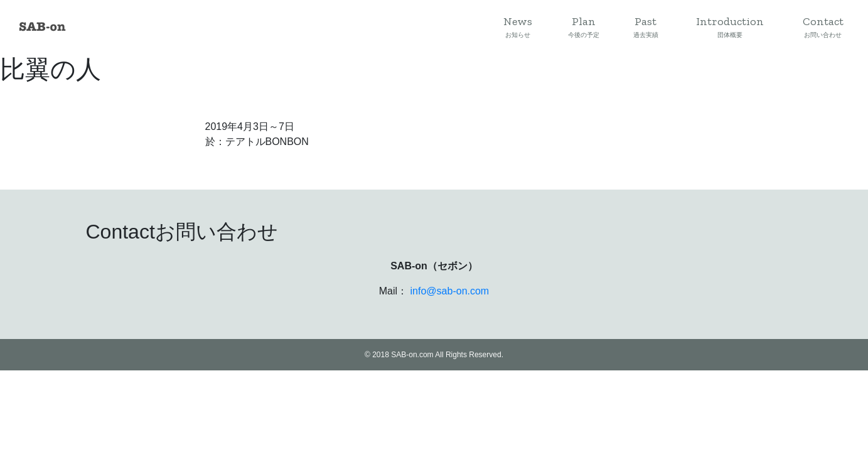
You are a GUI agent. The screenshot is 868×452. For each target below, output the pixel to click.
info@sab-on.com (450, 291)
